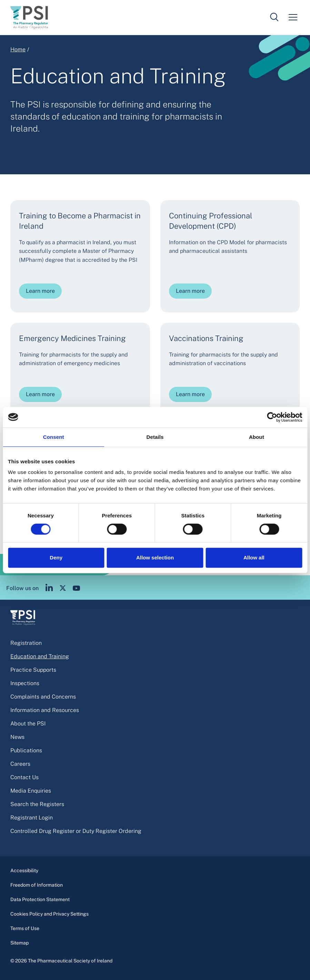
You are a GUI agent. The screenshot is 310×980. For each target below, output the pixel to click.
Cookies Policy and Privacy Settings (49, 914)
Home (18, 49)
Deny (56, 558)
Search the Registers (37, 804)
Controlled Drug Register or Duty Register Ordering (76, 831)
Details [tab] (155, 437)
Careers (20, 764)
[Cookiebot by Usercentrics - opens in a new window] (272, 417)
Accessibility (24, 870)
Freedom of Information (37, 885)
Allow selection (155, 558)
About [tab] (257, 437)
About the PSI (28, 724)
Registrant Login (32, 818)
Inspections (25, 683)
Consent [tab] (54, 437)
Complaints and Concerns (43, 697)
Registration (26, 643)
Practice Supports (33, 670)
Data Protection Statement (40, 899)
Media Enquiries (31, 791)
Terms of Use (25, 928)
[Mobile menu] (293, 17)
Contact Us (24, 777)
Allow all (254, 558)
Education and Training (40, 656)
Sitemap (19, 943)
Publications (26, 750)
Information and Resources (45, 710)
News (17, 737)
